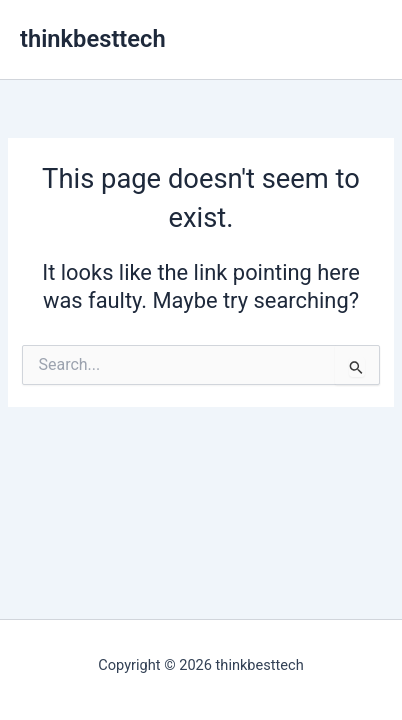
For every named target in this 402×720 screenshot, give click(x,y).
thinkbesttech (93, 39)
